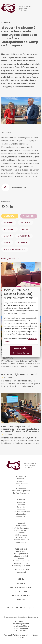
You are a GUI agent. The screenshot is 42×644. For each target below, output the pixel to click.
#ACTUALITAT (10, 216)
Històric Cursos (21, 535)
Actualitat (21, 502)
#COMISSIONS (29, 216)
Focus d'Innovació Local (21, 512)
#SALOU (7, 236)
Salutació (21, 479)
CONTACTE (21, 600)
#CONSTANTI (10, 229)
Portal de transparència (21, 491)
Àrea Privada (21, 526)
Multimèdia (21, 533)
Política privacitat (21, 635)
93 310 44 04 (23, 631)
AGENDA (21, 579)
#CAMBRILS (9, 223)
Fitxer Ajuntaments (21, 596)
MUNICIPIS (21, 583)
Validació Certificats (21, 540)
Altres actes (21, 514)
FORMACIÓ (21, 523)
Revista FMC (21, 551)
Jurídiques (21, 509)
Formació (21, 507)
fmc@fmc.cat (21, 621)
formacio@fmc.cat (21, 624)
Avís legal (8, 635)
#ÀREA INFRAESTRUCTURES (15, 249)
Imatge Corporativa (21, 493)
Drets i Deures (21, 542)
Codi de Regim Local (21, 561)
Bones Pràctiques (21, 563)
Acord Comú (21, 592)
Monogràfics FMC (21, 554)
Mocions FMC (21, 516)
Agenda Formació (21, 530)
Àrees (21, 486)
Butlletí (21, 559)
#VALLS (7, 243)
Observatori (21, 572)
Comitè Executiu (21, 484)
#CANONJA (25, 223)
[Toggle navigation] (37, 8)
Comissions (21, 505)
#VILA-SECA (22, 243)
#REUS (25, 229)
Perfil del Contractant (21, 528)
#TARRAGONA (24, 236)
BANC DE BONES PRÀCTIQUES (21, 587)
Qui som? (21, 481)
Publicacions (21, 537)
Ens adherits (21, 488)
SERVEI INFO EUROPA (21, 570)
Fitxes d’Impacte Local (21, 566)
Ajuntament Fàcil (21, 556)
